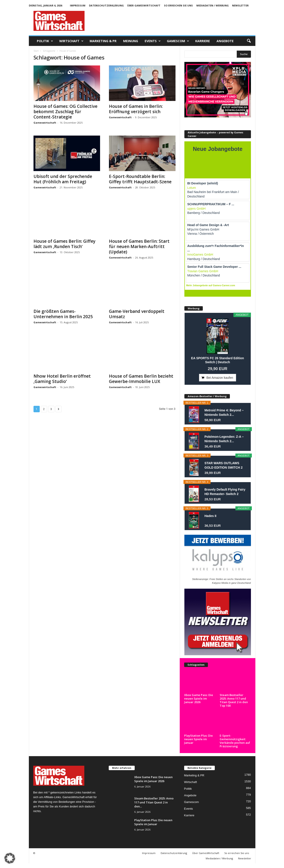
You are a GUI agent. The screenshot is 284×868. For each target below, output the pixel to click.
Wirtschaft (71, 41)
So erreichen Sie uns (178, 5)
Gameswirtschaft (45, 123)
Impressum (78, 5)
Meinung (131, 41)
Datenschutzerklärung (106, 5)
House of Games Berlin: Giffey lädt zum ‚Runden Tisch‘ (64, 244)
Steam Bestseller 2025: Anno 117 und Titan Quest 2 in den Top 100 (234, 700)
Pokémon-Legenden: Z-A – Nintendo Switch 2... (224, 439)
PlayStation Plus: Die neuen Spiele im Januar (198, 739)
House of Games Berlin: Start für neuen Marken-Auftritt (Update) (139, 247)
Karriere (203, 41)
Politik (45, 41)
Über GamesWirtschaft (144, 5)
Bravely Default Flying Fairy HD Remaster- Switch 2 (225, 492)
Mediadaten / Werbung (213, 5)
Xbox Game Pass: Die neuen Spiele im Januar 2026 (199, 698)
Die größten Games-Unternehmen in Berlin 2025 (63, 314)
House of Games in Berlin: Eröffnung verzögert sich (136, 109)
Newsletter (240, 5)
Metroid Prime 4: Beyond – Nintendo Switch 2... (224, 412)
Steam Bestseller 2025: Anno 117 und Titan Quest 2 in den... (154, 802)
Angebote (225, 41)
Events (153, 41)
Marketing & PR (103, 41)
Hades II (211, 516)
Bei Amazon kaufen (220, 378)
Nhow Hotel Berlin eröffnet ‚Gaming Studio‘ (62, 379)
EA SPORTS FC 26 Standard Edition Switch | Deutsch (217, 360)
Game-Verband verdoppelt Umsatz (137, 314)
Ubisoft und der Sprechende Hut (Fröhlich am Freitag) (63, 179)
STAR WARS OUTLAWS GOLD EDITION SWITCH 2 (224, 465)
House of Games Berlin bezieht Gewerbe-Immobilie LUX (141, 379)
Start (36, 51)
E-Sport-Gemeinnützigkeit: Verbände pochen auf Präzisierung (235, 741)
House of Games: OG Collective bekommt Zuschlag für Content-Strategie (65, 112)
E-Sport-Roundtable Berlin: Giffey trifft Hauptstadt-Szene (140, 179)
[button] (249, 41)
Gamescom (178, 41)
